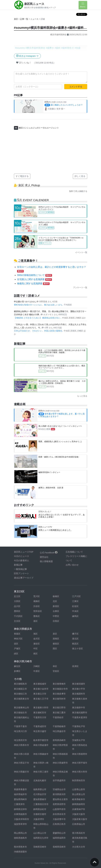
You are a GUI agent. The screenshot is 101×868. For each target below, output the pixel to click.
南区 (35, 654)
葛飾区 (37, 601)
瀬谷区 (37, 644)
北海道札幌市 (40, 780)
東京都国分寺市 (60, 689)
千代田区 (18, 616)
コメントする (76, 87)
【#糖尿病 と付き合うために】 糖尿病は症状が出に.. (38, 318)
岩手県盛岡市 (59, 780)
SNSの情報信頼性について (35, 275)
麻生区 (17, 666)
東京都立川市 (40, 694)
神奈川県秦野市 (60, 763)
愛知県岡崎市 (20, 799)
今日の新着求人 (21, 560)
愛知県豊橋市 (40, 799)
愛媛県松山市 (59, 833)
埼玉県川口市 (20, 731)
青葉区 (17, 634)
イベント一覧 (81, 252)
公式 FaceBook (49, 553)
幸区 (55, 666)
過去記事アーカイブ (24, 578)
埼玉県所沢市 (20, 740)
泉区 (16, 19)
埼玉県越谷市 (59, 731)
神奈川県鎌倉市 (41, 754)
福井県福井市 (20, 794)
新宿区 (56, 606)
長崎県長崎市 (59, 847)
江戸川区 (76, 596)
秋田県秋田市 (79, 780)
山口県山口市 (40, 833)
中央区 (75, 611)
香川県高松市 (79, 833)
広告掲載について (74, 552)
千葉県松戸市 (79, 726)
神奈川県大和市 (80, 772)
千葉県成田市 (40, 726)
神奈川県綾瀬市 (41, 745)
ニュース (35, 19)
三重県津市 (19, 804)
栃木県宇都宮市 (41, 740)
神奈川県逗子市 (21, 763)
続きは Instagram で (27, 56)
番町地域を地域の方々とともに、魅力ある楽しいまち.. (39, 305)
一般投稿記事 (20, 569)
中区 (35, 649)
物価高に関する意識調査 (33, 284)
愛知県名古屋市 (60, 799)
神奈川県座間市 (80, 754)
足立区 (17, 596)
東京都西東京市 (21, 699)
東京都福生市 (20, 713)
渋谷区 (37, 606)
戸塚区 (17, 649)
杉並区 (75, 606)
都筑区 (56, 644)
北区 (55, 601)
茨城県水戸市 (79, 740)
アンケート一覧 (80, 287)
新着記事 (18, 565)
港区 (35, 621)
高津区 (75, 666)
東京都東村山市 (21, 708)
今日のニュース (21, 556)
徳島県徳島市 (20, 838)
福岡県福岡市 (59, 838)
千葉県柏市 (58, 717)
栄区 (16, 644)
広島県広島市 (59, 824)
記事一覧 (24, 19)
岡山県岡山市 (20, 833)
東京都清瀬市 (79, 684)
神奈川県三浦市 (41, 772)
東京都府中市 (79, 708)
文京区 (17, 621)
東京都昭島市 (20, 684)
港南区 (56, 639)
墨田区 (17, 611)
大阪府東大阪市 (80, 819)
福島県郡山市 (40, 789)
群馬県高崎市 (59, 740)
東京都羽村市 (59, 699)
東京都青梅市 (59, 684)
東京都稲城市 (40, 684)
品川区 (17, 606)
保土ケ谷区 (78, 649)
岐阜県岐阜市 (79, 799)
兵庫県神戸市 (79, 809)
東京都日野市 (59, 708)
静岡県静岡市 (79, 804)
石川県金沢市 (40, 794)
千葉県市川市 (40, 717)
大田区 (17, 601)
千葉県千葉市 (20, 726)
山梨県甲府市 (59, 809)
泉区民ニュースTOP (24, 552)
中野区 (56, 616)
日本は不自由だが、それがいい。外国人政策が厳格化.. (39, 331)
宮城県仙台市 (59, 789)
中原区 (37, 671)
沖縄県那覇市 (20, 852)
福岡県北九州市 (41, 838)
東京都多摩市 (59, 694)
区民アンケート (21, 573)
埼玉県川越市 (40, 731)
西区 (55, 649)
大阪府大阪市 (79, 814)
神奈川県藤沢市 (21, 772)
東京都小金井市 (41, 689)
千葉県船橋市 (59, 726)
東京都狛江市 (20, 694)
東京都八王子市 (41, 699)
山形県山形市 (79, 789)
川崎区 (37, 666)
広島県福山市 (79, 824)
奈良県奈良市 (59, 814)
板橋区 (56, 596)
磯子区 (75, 634)
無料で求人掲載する (78, 191)
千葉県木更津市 (80, 717)
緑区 (16, 654)
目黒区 (56, 621)
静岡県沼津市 (20, 809)
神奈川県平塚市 (80, 763)
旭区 (35, 634)
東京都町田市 (40, 713)
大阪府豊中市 (59, 819)
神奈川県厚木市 (21, 745)
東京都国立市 (20, 689)
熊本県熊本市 (20, 847)
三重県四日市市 (41, 804)
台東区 (56, 611)
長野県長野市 (59, 804)
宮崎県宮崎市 (40, 847)
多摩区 (17, 671)
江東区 (75, 601)
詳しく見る (80, 176)
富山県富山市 (79, 794)
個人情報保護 (46, 561)
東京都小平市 (79, 689)
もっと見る (82, 396)
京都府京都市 (40, 814)
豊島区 (37, 616)
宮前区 (56, 671)
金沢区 (37, 639)
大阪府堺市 (39, 819)
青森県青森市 (20, 789)
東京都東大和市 (41, 708)
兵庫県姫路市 (20, 814)
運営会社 (44, 557)
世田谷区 (38, 611)
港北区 (75, 639)
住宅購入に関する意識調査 (34, 279)
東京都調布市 (79, 694)
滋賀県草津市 (20, 824)
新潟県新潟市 (59, 794)
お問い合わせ (72, 565)
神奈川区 (18, 639)
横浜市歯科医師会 (58, 35)
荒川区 (37, 596)
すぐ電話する (22, 176)
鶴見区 (75, 644)
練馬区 (75, 616)
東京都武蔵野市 (80, 713)
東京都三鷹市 (59, 713)
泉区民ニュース (34, 4)
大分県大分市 (79, 847)
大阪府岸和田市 (21, 819)
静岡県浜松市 (40, 809)
